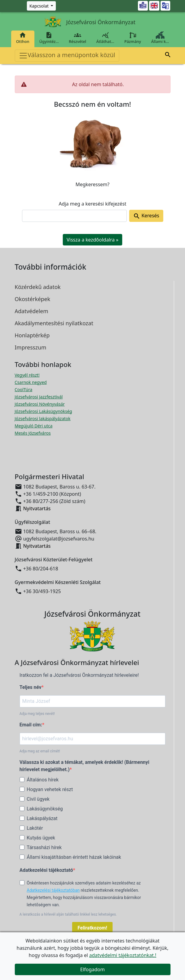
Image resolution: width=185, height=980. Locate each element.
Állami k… (160, 38)
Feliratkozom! (92, 928)
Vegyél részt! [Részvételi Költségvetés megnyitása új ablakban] (27, 375)
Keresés (146, 216)
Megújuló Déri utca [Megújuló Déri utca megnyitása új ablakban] (34, 426)
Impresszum (31, 347)
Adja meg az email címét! (40, 751)
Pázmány (133, 38)
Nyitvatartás (37, 508)
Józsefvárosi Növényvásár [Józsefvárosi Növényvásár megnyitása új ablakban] (40, 404)
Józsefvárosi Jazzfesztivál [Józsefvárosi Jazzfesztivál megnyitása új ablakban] (39, 397)
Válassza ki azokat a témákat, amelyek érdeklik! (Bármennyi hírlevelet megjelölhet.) (85, 766)
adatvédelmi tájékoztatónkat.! (123, 955)
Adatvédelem (32, 311)
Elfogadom (93, 969)
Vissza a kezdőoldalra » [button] (93, 240)
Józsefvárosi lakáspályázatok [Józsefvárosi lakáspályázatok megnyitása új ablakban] (43, 419)
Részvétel (77, 38)
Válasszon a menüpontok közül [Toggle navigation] (67, 55)
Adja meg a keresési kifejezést (92, 204)
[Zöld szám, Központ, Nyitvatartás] (41, 6)
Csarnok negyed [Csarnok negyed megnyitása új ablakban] (31, 382)
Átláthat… (105, 38)
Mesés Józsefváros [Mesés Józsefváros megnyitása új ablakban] (33, 433)
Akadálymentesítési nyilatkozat (54, 323)
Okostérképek (33, 299)
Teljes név (31, 687)
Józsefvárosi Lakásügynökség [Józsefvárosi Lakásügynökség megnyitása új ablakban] (43, 411)
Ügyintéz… (49, 38)
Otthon (23, 38)
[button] (168, 56)
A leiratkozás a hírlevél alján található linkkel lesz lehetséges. (68, 914)
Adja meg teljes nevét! (37, 714)
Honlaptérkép (32, 335)
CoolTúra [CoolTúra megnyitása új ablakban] (24, 389)
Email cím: (31, 725)
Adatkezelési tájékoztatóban (53, 890)
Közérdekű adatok (38, 287)
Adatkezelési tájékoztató (46, 870)
